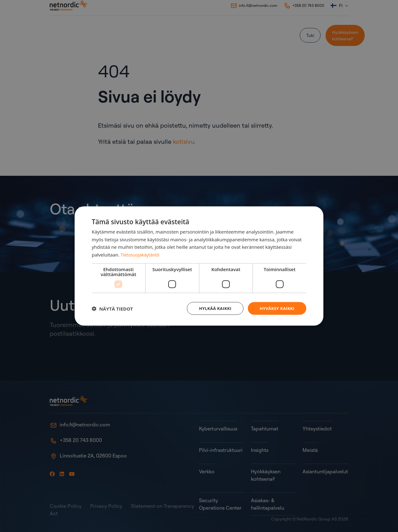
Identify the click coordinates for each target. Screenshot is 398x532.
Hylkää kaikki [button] (211, 308)
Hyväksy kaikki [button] (276, 308)
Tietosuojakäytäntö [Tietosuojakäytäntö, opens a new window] (141, 254)
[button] (112, 308)
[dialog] (199, 266)
